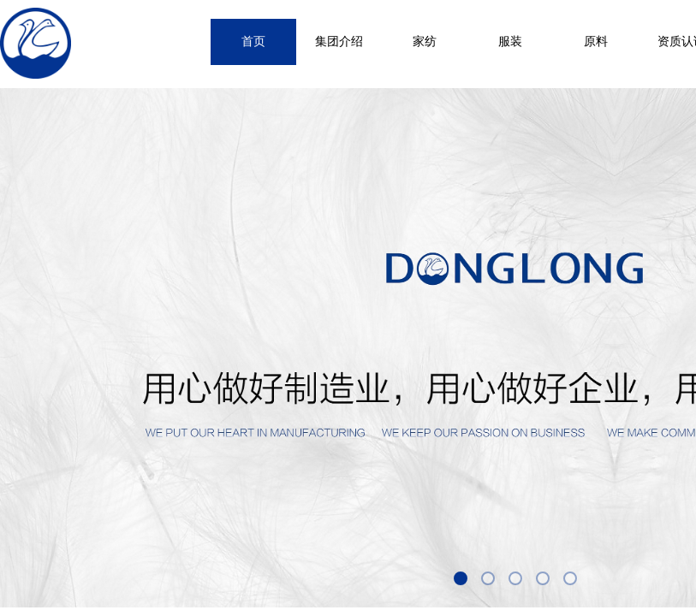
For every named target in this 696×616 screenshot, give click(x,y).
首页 (253, 41)
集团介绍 (339, 41)
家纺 (425, 41)
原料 (596, 41)
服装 (510, 41)
